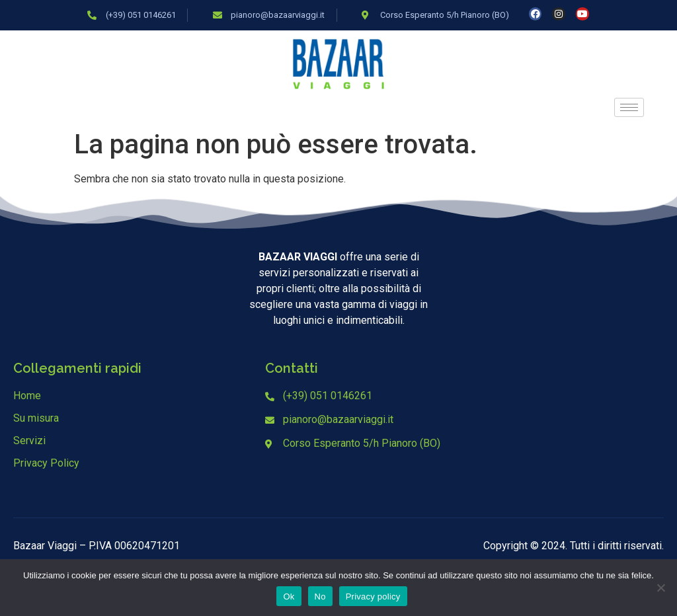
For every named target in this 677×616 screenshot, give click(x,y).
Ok (289, 597)
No (320, 597)
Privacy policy (373, 597)
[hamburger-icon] (629, 107)
